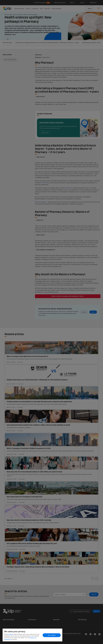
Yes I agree (52, 635)
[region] (32, 635)
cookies (10, 634)
